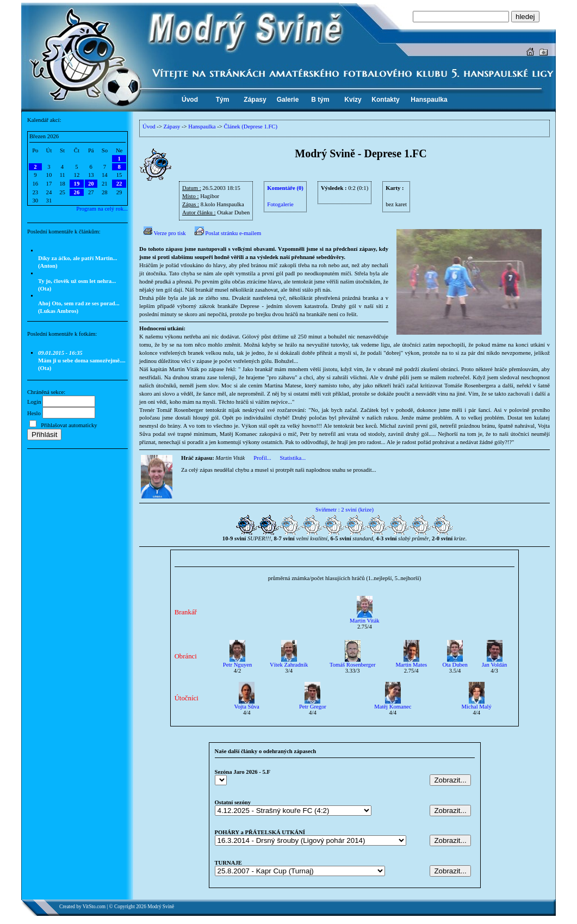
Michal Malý (477, 704)
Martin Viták (365, 618)
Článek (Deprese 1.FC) (250, 127)
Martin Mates (411, 662)
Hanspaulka (202, 127)
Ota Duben (455, 662)
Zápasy (172, 127)
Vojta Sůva (247, 704)
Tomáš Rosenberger (353, 662)
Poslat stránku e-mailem (228, 233)
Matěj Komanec (393, 704)
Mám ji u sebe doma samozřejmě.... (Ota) (82, 361)
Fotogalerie (280, 204)
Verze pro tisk (165, 233)
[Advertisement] (78, 523)
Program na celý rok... (102, 209)
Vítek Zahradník (289, 662)
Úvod (149, 127)
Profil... (262, 458)
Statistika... (293, 458)
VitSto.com (94, 907)
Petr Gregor (313, 704)
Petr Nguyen (238, 662)
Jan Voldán (495, 662)
